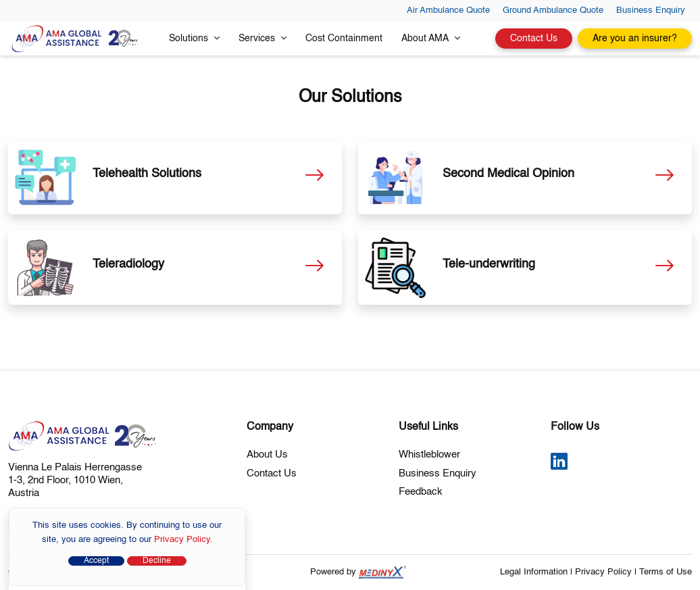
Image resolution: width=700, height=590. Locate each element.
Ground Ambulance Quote (553, 10)
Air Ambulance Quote (448, 10)
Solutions (194, 38)
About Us (267, 454)
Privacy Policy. (183, 540)
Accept (96, 561)
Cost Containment (344, 39)
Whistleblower (429, 454)
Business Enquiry (651, 10)
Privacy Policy (603, 572)
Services (262, 38)
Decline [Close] (157, 561)
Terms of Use (666, 572)
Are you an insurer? (635, 39)
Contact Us (534, 39)
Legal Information (534, 572)
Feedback (421, 492)
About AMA (431, 38)
